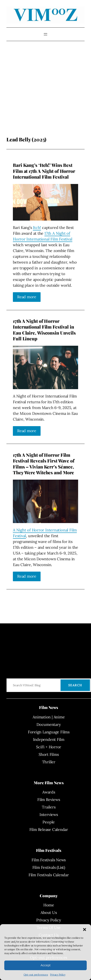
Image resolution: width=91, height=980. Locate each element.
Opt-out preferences (36, 975)
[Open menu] (45, 34)
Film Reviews (49, 800)
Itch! (37, 228)
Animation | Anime (49, 717)
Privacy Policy (58, 975)
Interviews (49, 815)
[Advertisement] (40, 92)
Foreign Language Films (49, 732)
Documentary (49, 724)
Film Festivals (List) (49, 867)
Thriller (49, 762)
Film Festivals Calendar (49, 875)
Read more (27, 297)
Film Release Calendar (49, 830)
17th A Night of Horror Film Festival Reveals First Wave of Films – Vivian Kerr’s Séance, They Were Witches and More (44, 464)
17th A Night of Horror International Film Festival (43, 236)
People (49, 822)
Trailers (49, 807)
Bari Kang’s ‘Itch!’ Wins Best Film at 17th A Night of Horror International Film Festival (44, 171)
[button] (85, 930)
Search (75, 685)
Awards (49, 792)
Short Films (49, 754)
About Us (49, 913)
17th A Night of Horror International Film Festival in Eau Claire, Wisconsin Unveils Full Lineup (44, 330)
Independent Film (49, 739)
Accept (45, 965)
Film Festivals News (49, 860)
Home (49, 905)
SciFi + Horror (49, 747)
